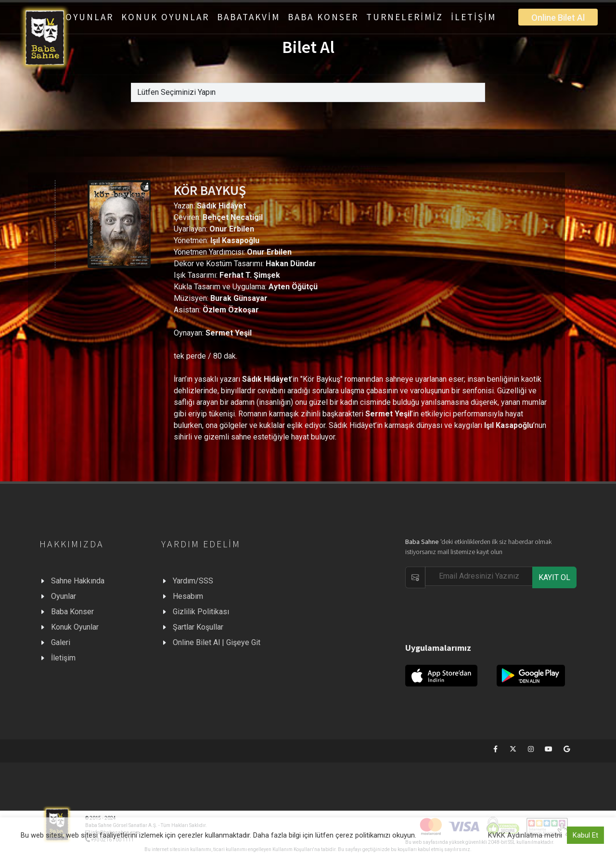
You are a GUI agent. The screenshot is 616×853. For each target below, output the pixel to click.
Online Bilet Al (558, 18)
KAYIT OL (554, 577)
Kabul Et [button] (585, 835)
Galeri (61, 642)
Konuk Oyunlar (75, 627)
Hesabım (188, 596)
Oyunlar (64, 596)
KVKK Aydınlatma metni (525, 835)
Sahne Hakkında (78, 581)
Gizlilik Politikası (201, 612)
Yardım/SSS (193, 581)
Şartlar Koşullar (198, 627)
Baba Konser (72, 612)
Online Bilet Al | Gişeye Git (217, 642)
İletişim (63, 658)
